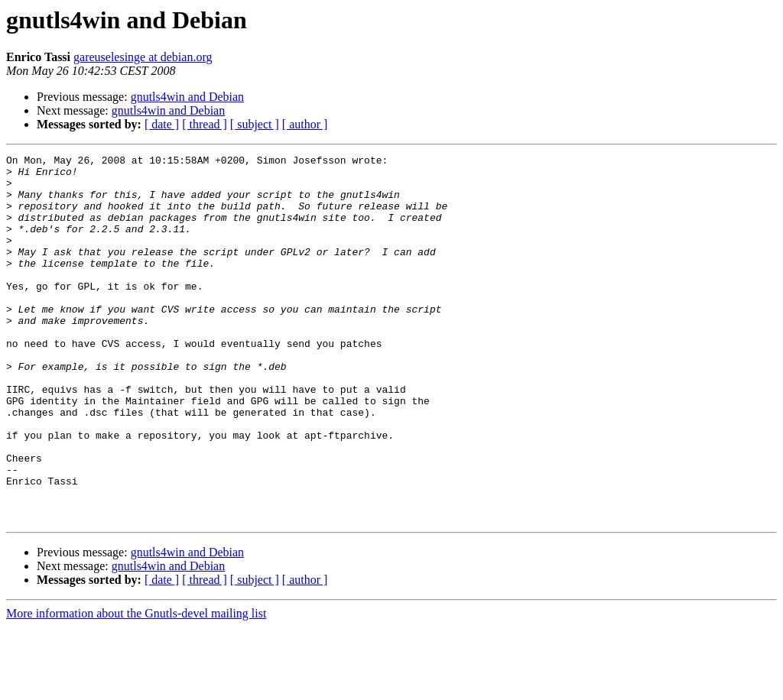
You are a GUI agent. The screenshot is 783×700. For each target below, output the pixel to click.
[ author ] (305, 124)
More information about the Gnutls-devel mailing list (136, 687)
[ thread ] (205, 124)
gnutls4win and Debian (187, 97)
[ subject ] (255, 124)
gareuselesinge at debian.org (143, 57)
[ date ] (162, 124)
